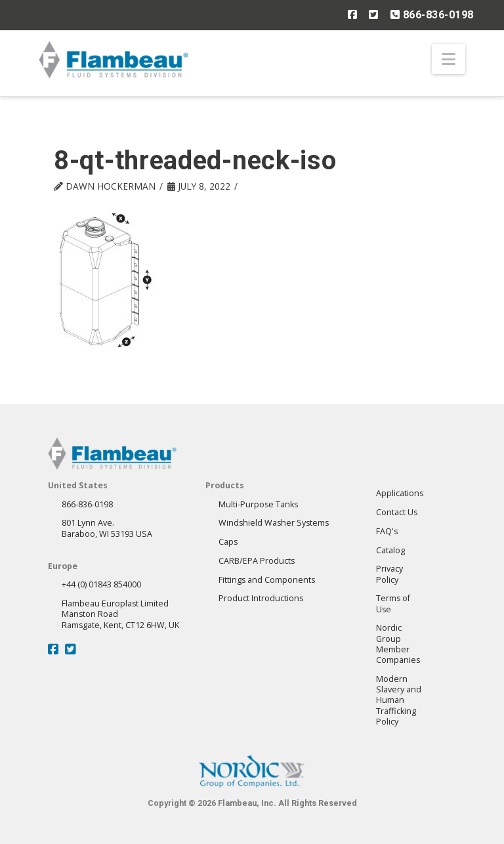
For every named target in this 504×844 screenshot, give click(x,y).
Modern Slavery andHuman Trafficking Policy (399, 700)
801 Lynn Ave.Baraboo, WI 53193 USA (107, 528)
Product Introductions (261, 598)
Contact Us (397, 512)
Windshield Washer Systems (274, 523)
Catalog (390, 550)
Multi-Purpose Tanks (258, 504)
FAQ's (387, 531)
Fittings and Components (267, 580)
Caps (228, 542)
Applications (400, 493)
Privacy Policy (389, 574)
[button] (449, 59)
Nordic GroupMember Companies (398, 644)
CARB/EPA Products (257, 561)
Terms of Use (393, 603)
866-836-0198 (432, 14)
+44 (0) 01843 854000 (101, 584)
